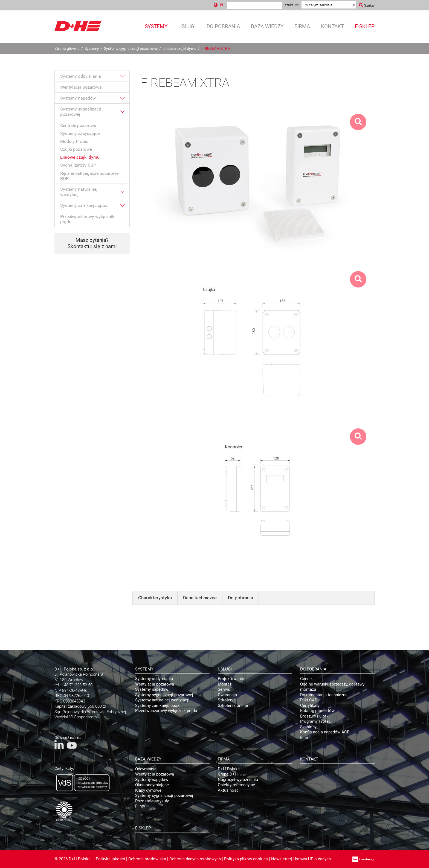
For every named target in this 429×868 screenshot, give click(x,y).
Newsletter (281, 859)
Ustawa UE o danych (312, 859)
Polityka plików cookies (246, 859)
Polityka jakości (110, 859)
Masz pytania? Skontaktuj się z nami (92, 243)
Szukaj (369, 5)
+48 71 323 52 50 (77, 685)
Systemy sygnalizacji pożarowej (131, 48)
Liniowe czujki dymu (179, 48)
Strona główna (67, 48)
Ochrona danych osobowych (195, 859)
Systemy (92, 48)
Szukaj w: (292, 5)
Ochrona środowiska (147, 859)
